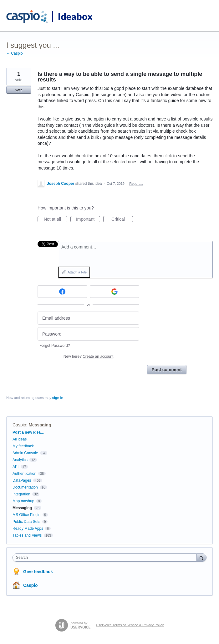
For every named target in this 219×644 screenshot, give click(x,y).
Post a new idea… (28, 432)
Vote (19, 90)
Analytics (20, 460)
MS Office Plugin (26, 515)
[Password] (88, 334)
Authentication (24, 474)
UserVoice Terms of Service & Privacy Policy (130, 625)
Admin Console (25, 453)
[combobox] (106, 558)
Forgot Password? (55, 346)
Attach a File (77, 272)
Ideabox (75, 16)
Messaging (40, 425)
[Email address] (88, 318)
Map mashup (23, 501)
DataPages (22, 480)
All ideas (20, 439)
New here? (88, 356)
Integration (21, 494)
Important (88, 219)
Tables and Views (27, 535)
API (15, 467)
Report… (136, 184)
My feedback (23, 446)
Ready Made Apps (28, 528)
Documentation (25, 487)
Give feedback (38, 572)
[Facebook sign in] (62, 292)
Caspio (19, 425)
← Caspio (15, 53)
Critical (122, 219)
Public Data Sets (26, 522)
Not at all (56, 219)
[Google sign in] (115, 292)
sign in (58, 398)
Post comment (167, 370)
